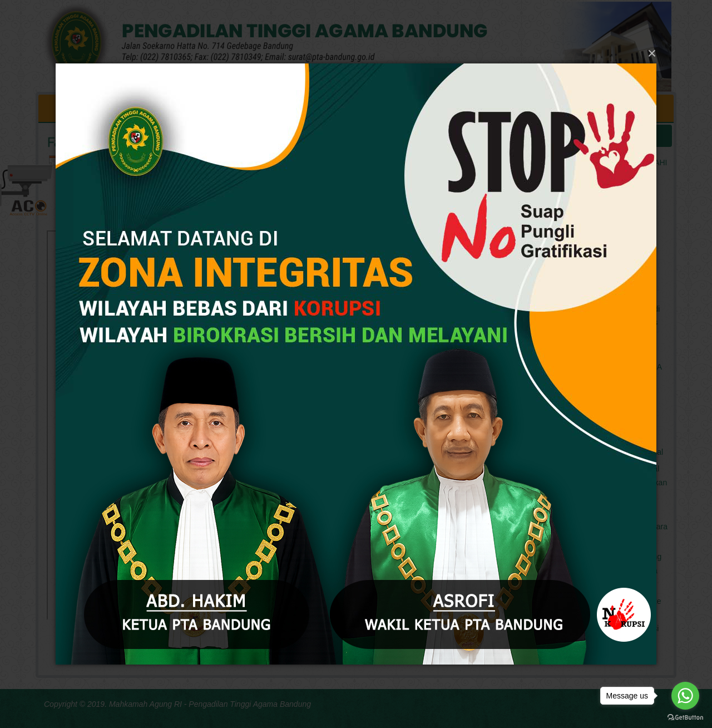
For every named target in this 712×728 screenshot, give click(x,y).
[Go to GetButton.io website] (685, 717)
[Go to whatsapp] (685, 696)
